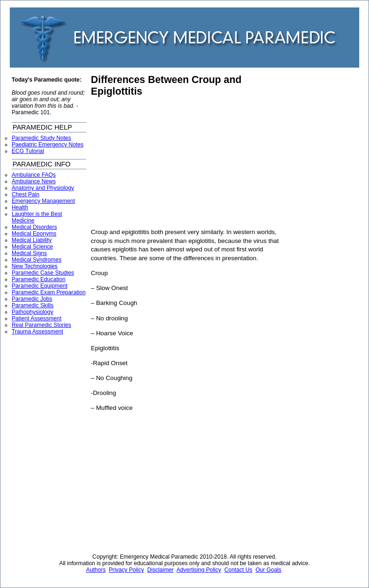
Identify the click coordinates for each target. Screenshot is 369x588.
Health (20, 208)
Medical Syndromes (37, 260)
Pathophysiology (32, 312)
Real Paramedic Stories (41, 325)
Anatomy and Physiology (43, 188)
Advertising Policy (199, 570)
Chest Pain (25, 194)
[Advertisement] (169, 163)
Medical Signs (29, 253)
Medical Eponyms (34, 234)
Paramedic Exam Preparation (49, 292)
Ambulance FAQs (34, 175)
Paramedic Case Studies (43, 273)
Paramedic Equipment (40, 286)
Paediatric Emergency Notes (48, 145)
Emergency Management (43, 201)
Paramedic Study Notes (41, 138)
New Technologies (34, 266)
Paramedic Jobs (32, 299)
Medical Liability (32, 240)
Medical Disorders (34, 227)
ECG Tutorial (28, 151)
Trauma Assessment (37, 332)
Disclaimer (161, 570)
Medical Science (32, 247)
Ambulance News (34, 181)
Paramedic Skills (33, 305)
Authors (96, 570)
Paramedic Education (39, 279)
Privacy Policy (127, 570)
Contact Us (238, 570)
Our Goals (268, 570)
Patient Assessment (37, 318)
